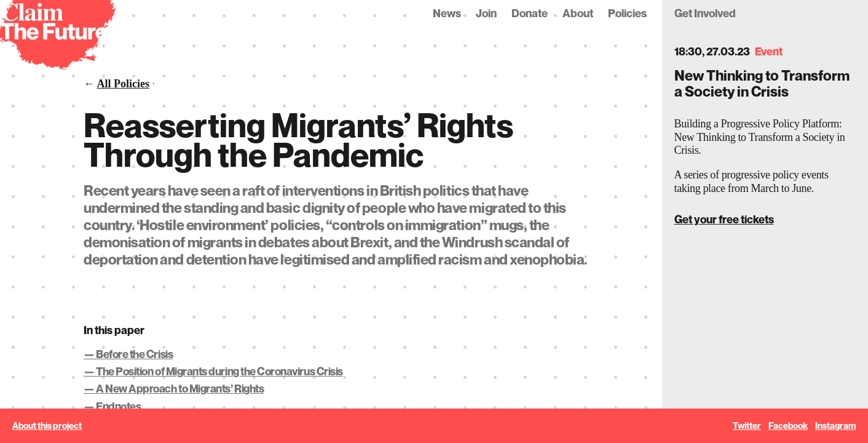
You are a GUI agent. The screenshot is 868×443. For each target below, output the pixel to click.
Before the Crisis (134, 354)
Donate (530, 14)
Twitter (747, 426)
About (578, 14)
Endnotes (118, 406)
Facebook (788, 426)
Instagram (835, 426)
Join (486, 14)
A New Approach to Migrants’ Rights (180, 389)
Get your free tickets (724, 219)
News (447, 14)
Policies (627, 14)
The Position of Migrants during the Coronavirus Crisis (219, 371)
